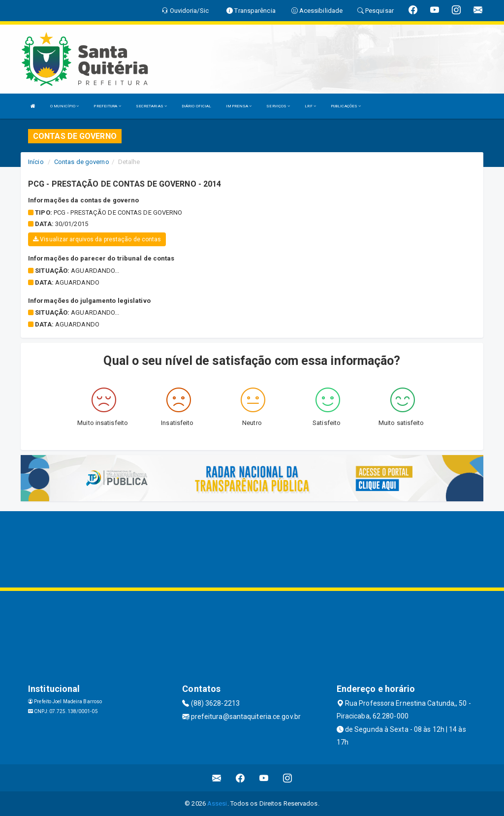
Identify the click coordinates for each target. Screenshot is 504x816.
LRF (310, 106)
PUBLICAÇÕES (346, 106)
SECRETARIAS (151, 106)
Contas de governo (82, 162)
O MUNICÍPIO (64, 106)
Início (36, 162)
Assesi (217, 803)
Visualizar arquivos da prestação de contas (97, 239)
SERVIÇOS (278, 106)
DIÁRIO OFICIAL (196, 106)
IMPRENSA (239, 106)
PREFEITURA (107, 106)
